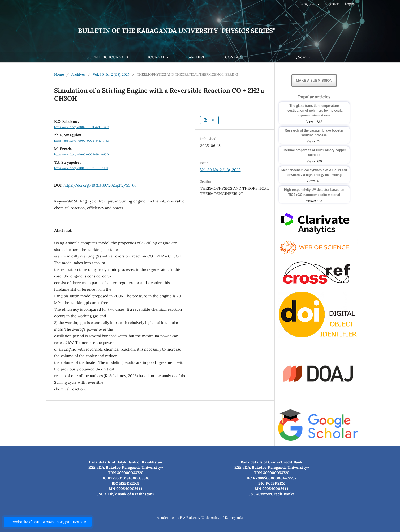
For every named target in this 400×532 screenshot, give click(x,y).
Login (349, 4)
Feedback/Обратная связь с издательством (48, 522)
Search (302, 57)
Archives (78, 75)
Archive (197, 57)
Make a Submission (314, 80)
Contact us (237, 57)
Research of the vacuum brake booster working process (314, 133)
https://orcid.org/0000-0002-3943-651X (82, 154)
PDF (211, 120)
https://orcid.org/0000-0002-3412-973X (82, 141)
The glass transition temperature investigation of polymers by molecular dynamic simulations (314, 111)
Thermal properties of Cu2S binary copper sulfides (314, 153)
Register (332, 4)
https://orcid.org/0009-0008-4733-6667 (81, 127)
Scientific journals (107, 57)
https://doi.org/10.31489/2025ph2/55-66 (100, 185)
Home (59, 75)
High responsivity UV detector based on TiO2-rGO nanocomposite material (314, 192)
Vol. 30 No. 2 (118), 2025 (111, 75)
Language (308, 4)
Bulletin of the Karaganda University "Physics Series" (177, 31)
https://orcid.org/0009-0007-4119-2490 (81, 168)
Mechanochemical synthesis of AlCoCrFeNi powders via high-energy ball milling (314, 172)
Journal (157, 57)
